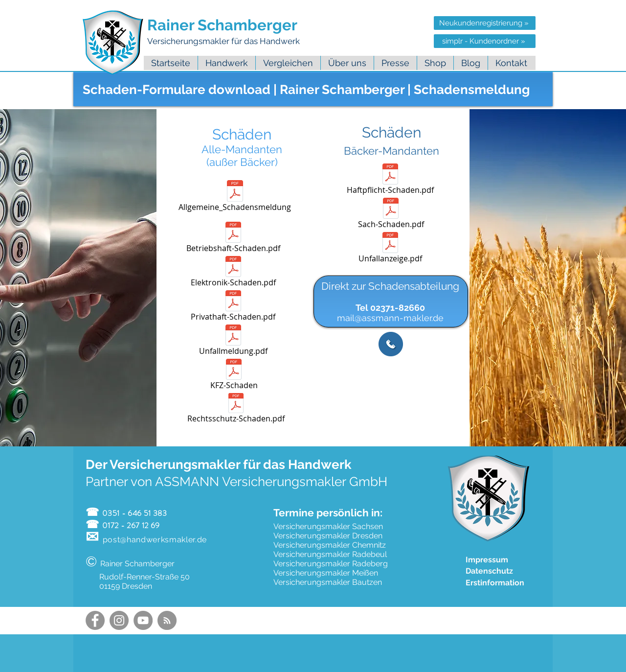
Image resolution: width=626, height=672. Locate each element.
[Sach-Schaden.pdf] (391, 215)
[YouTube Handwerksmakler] (143, 620)
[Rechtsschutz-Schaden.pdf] (236, 410)
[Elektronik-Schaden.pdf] (234, 273)
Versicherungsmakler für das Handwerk (224, 41)
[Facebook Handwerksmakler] (95, 620)
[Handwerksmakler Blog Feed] (167, 620)
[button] (347, 63)
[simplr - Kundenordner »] (485, 41)
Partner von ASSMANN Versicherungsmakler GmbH (236, 482)
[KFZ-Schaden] (234, 376)
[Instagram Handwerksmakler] (119, 620)
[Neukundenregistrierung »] (485, 23)
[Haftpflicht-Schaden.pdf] (391, 181)
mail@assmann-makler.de (390, 318)
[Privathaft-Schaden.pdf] (233, 307)
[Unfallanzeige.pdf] (391, 249)
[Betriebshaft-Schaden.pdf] (234, 239)
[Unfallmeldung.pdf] (233, 342)
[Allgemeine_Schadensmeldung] (235, 197)
